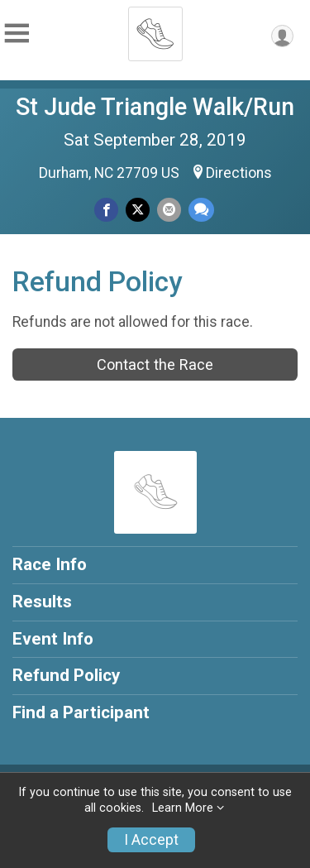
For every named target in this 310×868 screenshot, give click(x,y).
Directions (239, 173)
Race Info (50, 564)
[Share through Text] (201, 210)
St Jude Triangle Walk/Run (155, 107)
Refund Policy (66, 675)
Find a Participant (81, 712)
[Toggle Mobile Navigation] (17, 34)
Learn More (183, 808)
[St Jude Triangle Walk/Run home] (155, 29)
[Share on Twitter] (138, 210)
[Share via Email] (169, 210)
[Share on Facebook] (106, 210)
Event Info (53, 639)
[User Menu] (282, 36)
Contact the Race (155, 364)
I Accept (151, 840)
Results (42, 602)
